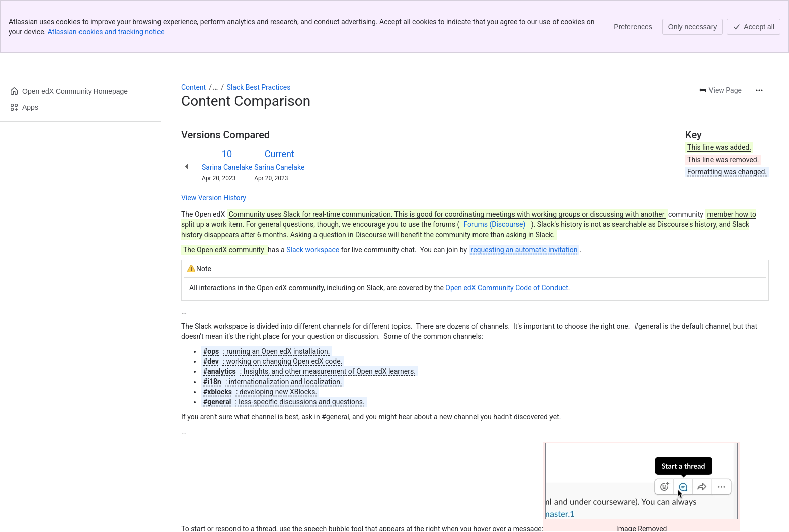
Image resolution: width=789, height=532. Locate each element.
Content (193, 34)
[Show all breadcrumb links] (215, 34)
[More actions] (759, 37)
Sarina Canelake (227, 114)
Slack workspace (313, 197)
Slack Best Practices (259, 34)
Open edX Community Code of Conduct (506, 235)
